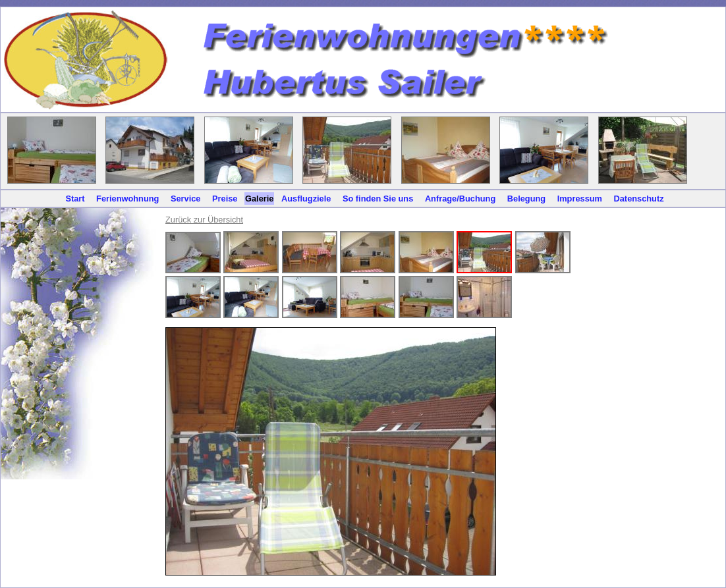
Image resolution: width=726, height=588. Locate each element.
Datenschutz (639, 199)
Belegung (526, 199)
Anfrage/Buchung (460, 199)
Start (75, 199)
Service (186, 199)
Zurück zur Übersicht (204, 220)
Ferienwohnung (127, 199)
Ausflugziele (306, 199)
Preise (225, 199)
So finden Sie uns (378, 199)
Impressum (580, 199)
